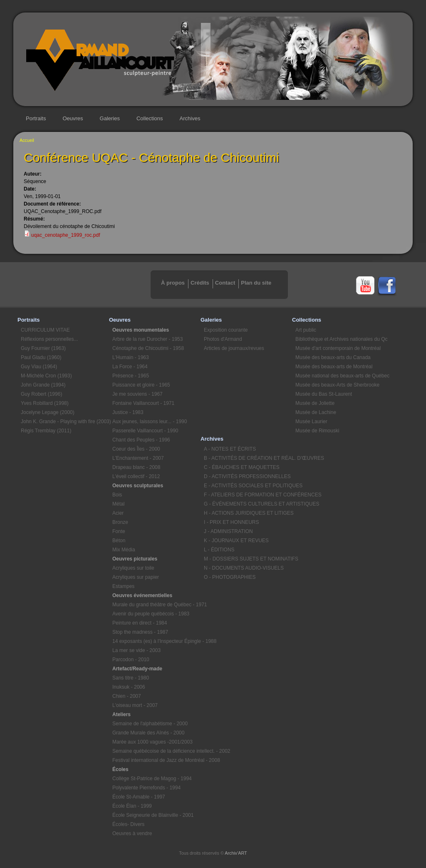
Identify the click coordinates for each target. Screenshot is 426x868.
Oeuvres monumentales (141, 330)
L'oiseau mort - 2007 (135, 705)
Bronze (120, 522)
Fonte (119, 531)
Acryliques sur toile (133, 568)
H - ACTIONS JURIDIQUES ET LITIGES (248, 513)
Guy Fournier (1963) (43, 348)
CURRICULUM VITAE (45, 330)
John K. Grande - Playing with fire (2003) (65, 422)
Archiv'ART (236, 853)
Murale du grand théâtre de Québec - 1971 (156, 605)
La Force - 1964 (130, 367)
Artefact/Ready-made (137, 669)
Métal (118, 504)
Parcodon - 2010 (131, 660)
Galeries (110, 118)
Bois (117, 495)
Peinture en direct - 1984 (140, 623)
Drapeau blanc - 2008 (136, 467)
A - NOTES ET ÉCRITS (230, 449)
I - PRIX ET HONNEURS (231, 522)
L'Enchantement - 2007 (138, 458)
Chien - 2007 (127, 696)
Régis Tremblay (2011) (46, 431)
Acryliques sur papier (136, 577)
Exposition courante (226, 330)
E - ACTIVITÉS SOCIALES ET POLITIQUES (248, 486)
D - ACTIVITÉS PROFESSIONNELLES (247, 476)
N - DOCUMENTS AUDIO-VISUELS (244, 568)
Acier (118, 513)
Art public (306, 330)
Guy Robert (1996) (41, 394)
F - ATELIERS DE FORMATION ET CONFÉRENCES (248, 495)
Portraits (36, 118)
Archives (190, 118)
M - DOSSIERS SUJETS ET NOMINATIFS (248, 559)
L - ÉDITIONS (219, 550)
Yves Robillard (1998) (45, 403)
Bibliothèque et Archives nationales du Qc (339, 339)
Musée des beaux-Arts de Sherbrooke (337, 385)
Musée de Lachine (316, 412)
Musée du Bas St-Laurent (324, 394)
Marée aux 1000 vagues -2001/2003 (152, 742)
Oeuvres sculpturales (138, 486)
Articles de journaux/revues (234, 348)
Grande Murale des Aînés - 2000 (148, 733)
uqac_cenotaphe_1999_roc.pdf (66, 235)
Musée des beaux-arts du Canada (333, 357)
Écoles (120, 769)
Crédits (200, 283)
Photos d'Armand (223, 339)
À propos (173, 283)
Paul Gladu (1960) (41, 357)
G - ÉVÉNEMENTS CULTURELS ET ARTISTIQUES (248, 504)
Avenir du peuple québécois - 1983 (151, 614)
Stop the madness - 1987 (140, 632)
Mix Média (124, 550)
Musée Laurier (311, 422)
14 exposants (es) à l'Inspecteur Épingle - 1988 (156, 641)
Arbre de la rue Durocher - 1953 (147, 339)
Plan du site (256, 283)
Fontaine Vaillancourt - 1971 (143, 403)
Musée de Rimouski (317, 431)
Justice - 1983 (128, 412)
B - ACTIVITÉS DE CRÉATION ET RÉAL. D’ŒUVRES (248, 458)
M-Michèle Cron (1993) (46, 376)
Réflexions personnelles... (49, 339)
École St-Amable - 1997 (139, 797)
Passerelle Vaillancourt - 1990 (145, 431)
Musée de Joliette (315, 403)
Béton (119, 541)
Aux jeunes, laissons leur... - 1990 (150, 422)
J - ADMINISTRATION (228, 531)
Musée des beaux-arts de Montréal (334, 367)
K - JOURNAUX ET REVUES (236, 541)
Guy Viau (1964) (39, 367)
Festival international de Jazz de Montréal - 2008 (156, 760)
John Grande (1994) (43, 385)
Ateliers (121, 714)
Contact (225, 283)
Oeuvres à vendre (132, 833)
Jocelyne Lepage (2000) (48, 412)
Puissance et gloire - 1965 (141, 385)
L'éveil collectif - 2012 (136, 476)
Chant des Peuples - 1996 (141, 440)
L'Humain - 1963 (131, 357)
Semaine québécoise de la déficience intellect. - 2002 (156, 751)
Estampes (123, 586)
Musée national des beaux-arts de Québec (339, 376)
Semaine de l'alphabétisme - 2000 (150, 724)
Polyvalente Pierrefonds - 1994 (146, 788)
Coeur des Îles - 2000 (136, 449)
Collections (150, 118)
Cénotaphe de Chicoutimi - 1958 (148, 348)
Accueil (27, 140)
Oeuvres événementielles (142, 595)
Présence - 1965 (131, 376)
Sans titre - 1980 (131, 678)
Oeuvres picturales (135, 559)
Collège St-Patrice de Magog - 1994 (152, 779)
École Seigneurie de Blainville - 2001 (153, 815)
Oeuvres (73, 118)
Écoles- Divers (128, 824)
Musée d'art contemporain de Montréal (338, 348)
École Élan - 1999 (132, 806)
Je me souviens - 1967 (137, 394)
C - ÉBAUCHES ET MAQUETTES (242, 467)
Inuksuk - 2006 (129, 687)
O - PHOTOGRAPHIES (230, 577)
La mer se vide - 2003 (136, 650)
